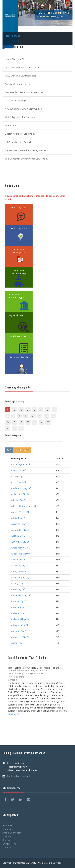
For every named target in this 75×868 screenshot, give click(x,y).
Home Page (13, 36)
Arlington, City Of (20, 625)
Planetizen (10, 126)
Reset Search (22, 450)
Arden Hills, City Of (20, 554)
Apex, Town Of (19, 572)
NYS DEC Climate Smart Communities (23, 109)
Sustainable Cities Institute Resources (24, 92)
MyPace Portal (10, 844)
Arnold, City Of (18, 560)
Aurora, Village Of (20, 512)
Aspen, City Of (18, 476)
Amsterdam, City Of (21, 595)
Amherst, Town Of (20, 524)
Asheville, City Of (20, 566)
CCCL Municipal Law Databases (21, 76)
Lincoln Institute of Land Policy (20, 134)
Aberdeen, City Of (20, 637)
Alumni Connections (13, 833)
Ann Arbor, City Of (20, 542)
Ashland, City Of (19, 631)
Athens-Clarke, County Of (24, 506)
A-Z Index (7, 825)
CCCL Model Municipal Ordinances (22, 67)
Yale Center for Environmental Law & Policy (27, 159)
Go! (9, 450)
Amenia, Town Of (20, 607)
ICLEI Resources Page (16, 101)
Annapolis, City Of (20, 530)
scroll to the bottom (23, 196)
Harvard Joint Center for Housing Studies (26, 150)
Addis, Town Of (19, 518)
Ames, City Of (18, 589)
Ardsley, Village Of (20, 619)
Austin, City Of (18, 643)
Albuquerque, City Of (22, 577)
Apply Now (8, 829)
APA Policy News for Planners (20, 117)
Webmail (7, 847)
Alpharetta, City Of (20, 494)
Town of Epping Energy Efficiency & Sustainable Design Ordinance (36, 668)
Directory (7, 840)
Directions (8, 836)
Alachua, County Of (21, 488)
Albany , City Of (19, 583)
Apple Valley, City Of (21, 548)
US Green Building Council (18, 142)
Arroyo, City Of (18, 470)
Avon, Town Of (19, 482)
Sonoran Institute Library (18, 84)
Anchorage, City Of (21, 464)
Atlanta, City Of (19, 500)
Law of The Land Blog (16, 59)
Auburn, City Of (19, 536)
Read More (13, 714)
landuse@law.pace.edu (19, 776)
